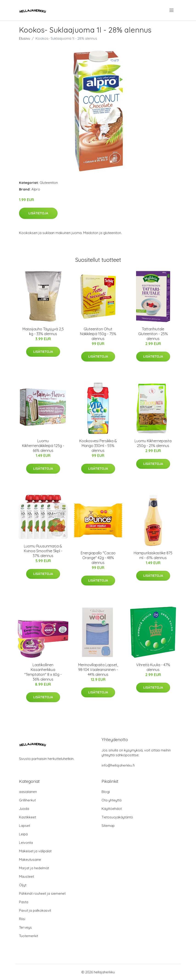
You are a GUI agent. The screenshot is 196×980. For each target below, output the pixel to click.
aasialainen (28, 792)
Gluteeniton (49, 183)
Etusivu (25, 38)
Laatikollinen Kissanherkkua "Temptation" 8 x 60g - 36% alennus (43, 672)
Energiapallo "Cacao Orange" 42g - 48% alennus (98, 558)
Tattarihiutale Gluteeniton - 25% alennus (153, 334)
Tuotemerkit (29, 936)
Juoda (24, 809)
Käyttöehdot (112, 809)
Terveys (25, 927)
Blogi (106, 792)
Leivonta (26, 843)
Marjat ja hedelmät (34, 868)
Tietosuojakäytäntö (117, 817)
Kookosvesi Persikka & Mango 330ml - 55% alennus (98, 446)
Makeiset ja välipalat (35, 851)
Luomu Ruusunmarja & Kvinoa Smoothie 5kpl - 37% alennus (43, 551)
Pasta (24, 902)
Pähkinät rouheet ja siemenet (42, 893)
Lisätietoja (38, 213)
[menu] (172, 10)
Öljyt (23, 885)
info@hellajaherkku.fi (118, 765)
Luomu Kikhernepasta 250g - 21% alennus (153, 443)
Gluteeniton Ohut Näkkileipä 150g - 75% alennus (98, 334)
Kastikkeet (28, 817)
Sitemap (108, 826)
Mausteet (26, 876)
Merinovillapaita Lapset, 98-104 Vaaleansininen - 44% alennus (98, 670)
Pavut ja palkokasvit (35, 910)
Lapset (25, 826)
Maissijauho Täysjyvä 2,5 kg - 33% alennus (43, 331)
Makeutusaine (30, 860)
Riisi (22, 919)
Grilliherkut (27, 800)
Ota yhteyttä (112, 800)
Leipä (23, 834)
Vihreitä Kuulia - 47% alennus (153, 667)
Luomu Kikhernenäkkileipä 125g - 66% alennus (43, 446)
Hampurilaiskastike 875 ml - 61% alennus (153, 555)
